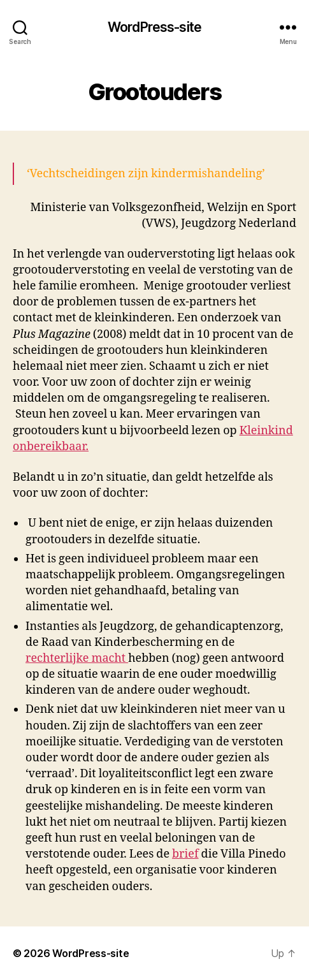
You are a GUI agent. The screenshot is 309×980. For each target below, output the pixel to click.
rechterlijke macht (77, 658)
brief (185, 854)
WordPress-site (154, 27)
